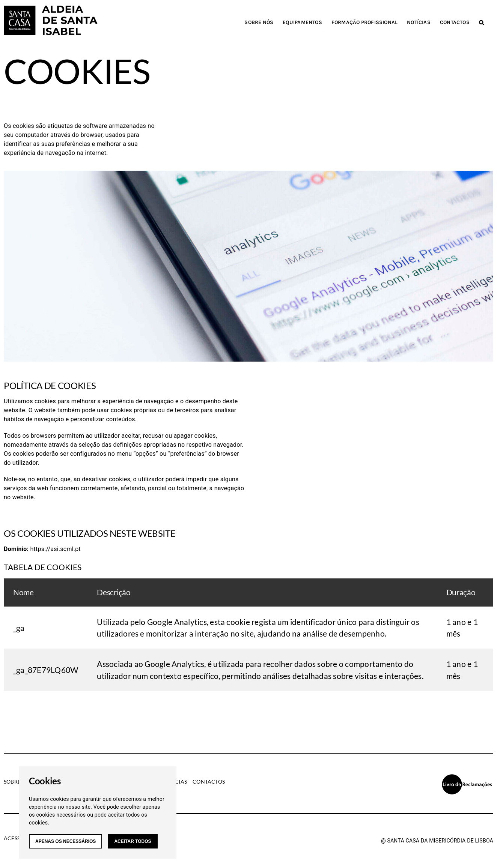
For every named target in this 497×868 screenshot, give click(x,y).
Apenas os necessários (66, 841)
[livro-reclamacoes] (467, 776)
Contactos (209, 782)
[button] (481, 23)
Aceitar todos (133, 841)
